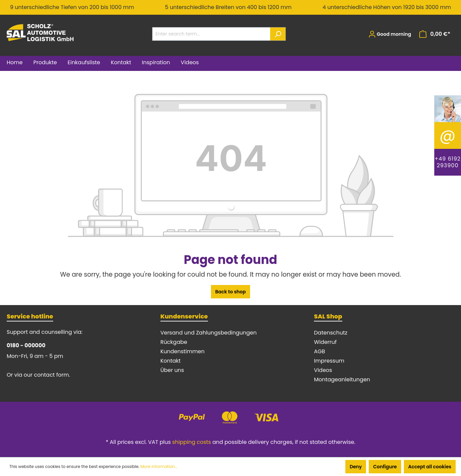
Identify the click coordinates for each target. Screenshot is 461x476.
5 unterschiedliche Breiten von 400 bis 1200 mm (228, 7)
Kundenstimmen (183, 351)
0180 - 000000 (26, 345)
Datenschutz (331, 333)
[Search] (278, 34)
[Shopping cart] (435, 34)
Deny (356, 467)
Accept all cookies (430, 467)
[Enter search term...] (211, 34)
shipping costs (192, 442)
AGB (319, 351)
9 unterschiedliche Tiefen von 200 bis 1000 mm (72, 7)
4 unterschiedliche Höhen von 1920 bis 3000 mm (387, 7)
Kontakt (171, 361)
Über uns (172, 370)
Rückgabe (174, 342)
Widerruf (325, 342)
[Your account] (390, 34)
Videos (323, 370)
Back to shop (230, 292)
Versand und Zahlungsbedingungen (209, 333)
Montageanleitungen (342, 379)
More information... (159, 466)
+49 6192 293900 (448, 162)
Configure (385, 467)
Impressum (329, 361)
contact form (52, 375)
